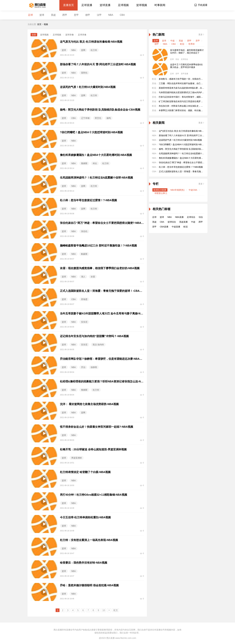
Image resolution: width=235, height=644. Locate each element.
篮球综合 (172, 222)
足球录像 (82, 35)
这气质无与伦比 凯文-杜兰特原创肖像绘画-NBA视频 (183, 131)
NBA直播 (179, 217)
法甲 (99, 15)
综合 (177, 59)
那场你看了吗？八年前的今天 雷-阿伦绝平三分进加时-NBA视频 (188, 135)
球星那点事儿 (161, 193)
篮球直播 (105, 5)
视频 (46, 24)
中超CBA (193, 190)
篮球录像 (70, 35)
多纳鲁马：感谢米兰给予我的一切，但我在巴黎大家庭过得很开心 (189, 79)
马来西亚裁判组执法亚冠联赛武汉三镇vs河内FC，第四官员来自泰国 (191, 92)
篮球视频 (142, 5)
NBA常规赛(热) (177, 190)
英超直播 (183, 222)
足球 (30, 15)
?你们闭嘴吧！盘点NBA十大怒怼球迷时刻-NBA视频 (183, 144)
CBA (122, 15)
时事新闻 (160, 5)
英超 (53, 15)
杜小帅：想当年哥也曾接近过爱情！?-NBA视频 (181, 167)
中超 (173, 41)
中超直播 (176, 227)
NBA (111, 15)
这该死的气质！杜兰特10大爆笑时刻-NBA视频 (180, 140)
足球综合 (184, 59)
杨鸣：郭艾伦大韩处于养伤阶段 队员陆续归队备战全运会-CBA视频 (190, 149)
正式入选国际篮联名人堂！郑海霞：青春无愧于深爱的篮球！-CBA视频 (192, 171)
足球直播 (87, 5)
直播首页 (68, 5)
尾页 (116, 610)
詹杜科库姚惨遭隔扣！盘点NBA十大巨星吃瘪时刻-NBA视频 (187, 158)
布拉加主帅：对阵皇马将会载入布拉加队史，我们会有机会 (186, 106)
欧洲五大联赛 (160, 190)
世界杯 (192, 44)
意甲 (76, 15)
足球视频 (123, 5)
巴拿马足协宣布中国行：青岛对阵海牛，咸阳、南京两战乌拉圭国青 (190, 97)
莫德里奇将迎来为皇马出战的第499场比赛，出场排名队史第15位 (189, 88)
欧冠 (182, 44)
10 (104, 610)
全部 (34, 35)
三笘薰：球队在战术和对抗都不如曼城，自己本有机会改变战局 (188, 83)
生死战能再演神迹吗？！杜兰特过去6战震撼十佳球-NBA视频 (187, 153)
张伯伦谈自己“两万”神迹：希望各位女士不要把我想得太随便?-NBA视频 (192, 162)
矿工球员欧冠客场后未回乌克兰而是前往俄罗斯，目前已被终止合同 (190, 101)
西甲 (65, 15)
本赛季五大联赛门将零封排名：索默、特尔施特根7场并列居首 (188, 110)
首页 (39, 24)
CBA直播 (164, 227)
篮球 (42, 15)
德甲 (88, 15)
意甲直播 (184, 74)
